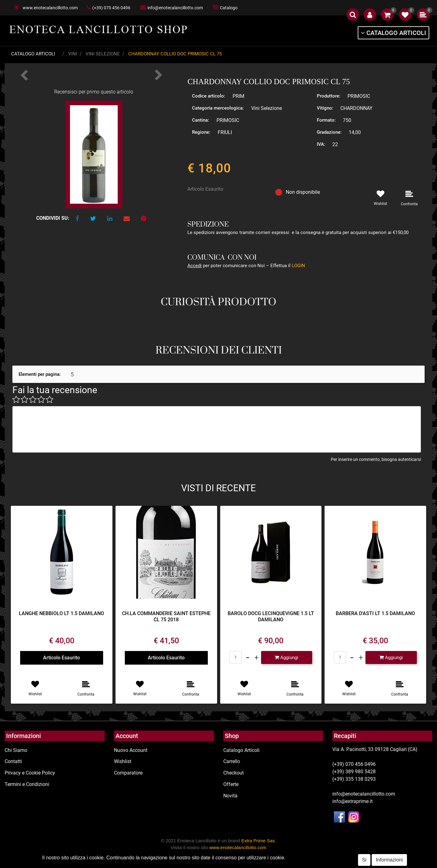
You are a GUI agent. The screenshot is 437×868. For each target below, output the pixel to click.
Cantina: (201, 120)
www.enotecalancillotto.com (50, 8)
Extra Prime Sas (258, 841)
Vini (73, 54)
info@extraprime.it (352, 801)
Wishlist (123, 761)
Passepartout (242, 864)
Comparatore (128, 773)
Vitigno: (325, 108)
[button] (353, 15)
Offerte (231, 784)
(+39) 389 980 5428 (354, 772)
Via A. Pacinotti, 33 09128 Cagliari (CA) (375, 749)
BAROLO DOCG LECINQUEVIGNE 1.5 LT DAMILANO (271, 616)
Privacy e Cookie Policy (30, 773)
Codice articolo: (209, 96)
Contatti (13, 761)
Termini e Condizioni (27, 784)
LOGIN (298, 266)
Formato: (326, 120)
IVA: (321, 144)
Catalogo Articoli (33, 54)
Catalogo (229, 8)
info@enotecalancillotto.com (175, 8)
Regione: (201, 132)
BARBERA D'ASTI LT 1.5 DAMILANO (375, 613)
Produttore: (329, 96)
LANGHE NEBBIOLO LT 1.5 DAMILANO (61, 613)
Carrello (232, 761)
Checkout (234, 773)
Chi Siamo (16, 750)
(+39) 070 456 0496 (111, 8)
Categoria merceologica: (218, 108)
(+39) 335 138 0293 (354, 779)
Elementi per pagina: (40, 374)
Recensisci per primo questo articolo (94, 92)
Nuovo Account (131, 750)
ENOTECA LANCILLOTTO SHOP (99, 29)
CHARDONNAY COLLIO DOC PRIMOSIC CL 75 (175, 54)
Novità (230, 796)
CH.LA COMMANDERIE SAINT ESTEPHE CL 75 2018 (166, 616)
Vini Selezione (103, 54)
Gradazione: (329, 132)
